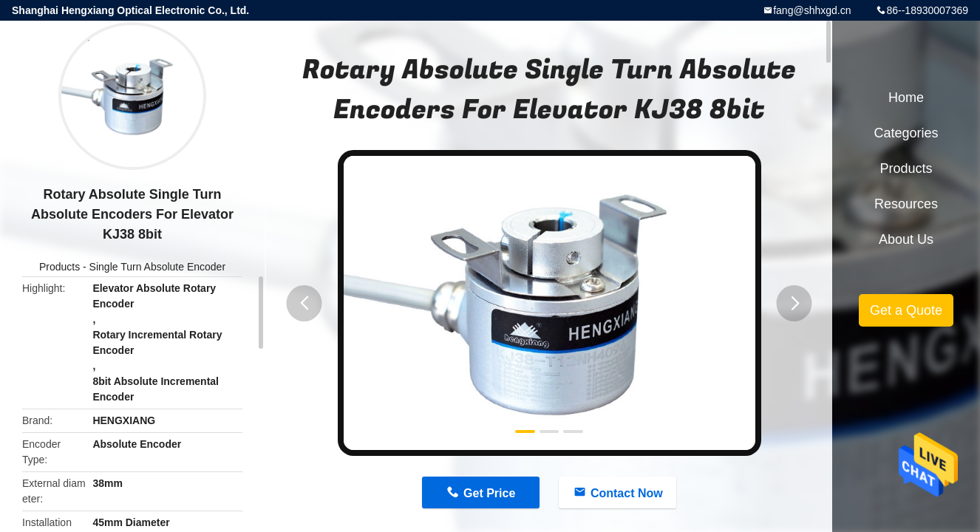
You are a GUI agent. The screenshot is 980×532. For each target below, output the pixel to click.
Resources (906, 204)
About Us (906, 239)
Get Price (489, 493)
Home (906, 98)
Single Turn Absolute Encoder (157, 267)
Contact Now (627, 493)
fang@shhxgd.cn (812, 10)
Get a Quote (906, 310)
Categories (906, 133)
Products (59, 267)
